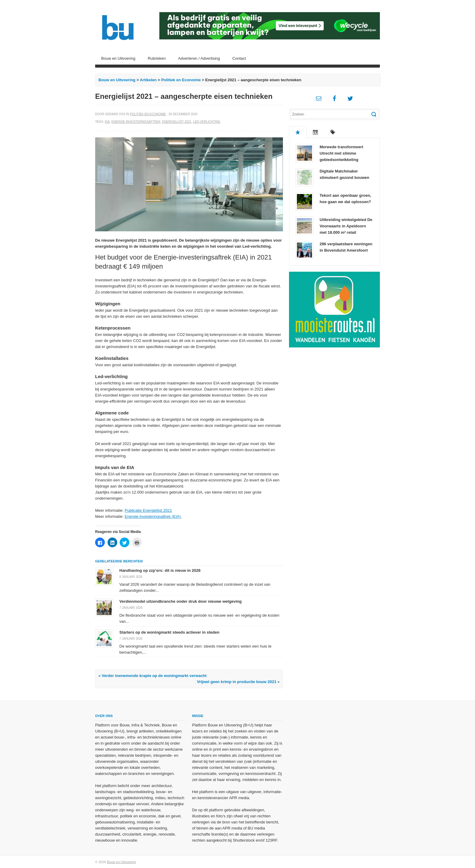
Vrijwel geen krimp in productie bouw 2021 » (238, 682)
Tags (333, 132)
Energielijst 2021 (177, 122)
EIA (107, 122)
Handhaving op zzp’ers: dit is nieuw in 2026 (160, 570)
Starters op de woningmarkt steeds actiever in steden (169, 632)
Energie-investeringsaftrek (136, 122)
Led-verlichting (207, 122)
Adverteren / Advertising (199, 58)
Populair (298, 132)
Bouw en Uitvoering (118, 58)
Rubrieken (157, 58)
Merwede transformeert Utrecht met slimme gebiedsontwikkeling (341, 153)
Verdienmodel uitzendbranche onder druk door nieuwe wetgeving (181, 601)
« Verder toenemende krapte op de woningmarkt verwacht (153, 676)
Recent (315, 132)
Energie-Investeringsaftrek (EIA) (153, 516)
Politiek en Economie (181, 80)
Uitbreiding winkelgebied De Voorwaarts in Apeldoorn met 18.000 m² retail (346, 226)
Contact (239, 58)
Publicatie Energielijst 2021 (148, 510)
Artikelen (148, 80)
